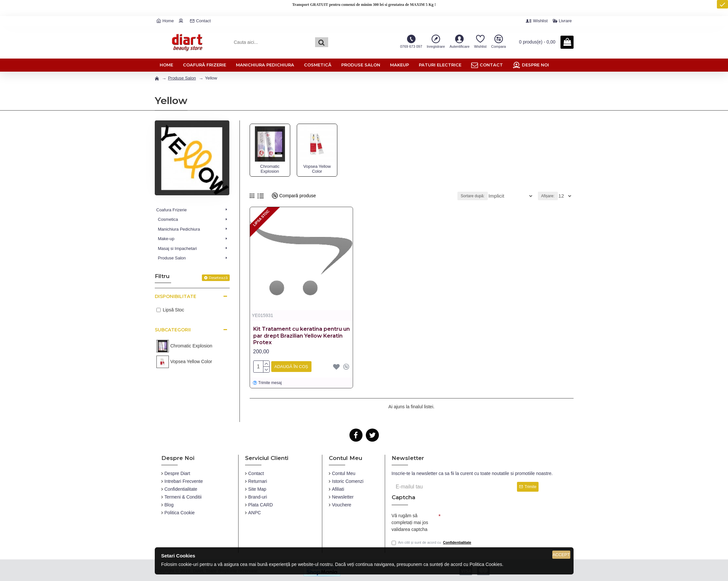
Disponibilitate (176, 296)
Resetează (218, 278)
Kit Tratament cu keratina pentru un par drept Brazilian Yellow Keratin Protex (302, 336)
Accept (561, 555)
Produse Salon (182, 78)
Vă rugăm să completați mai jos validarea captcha (410, 521)
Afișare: (550, 196)
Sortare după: (483, 196)
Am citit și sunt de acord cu (432, 543)
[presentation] (487, 520)
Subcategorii (173, 330)
